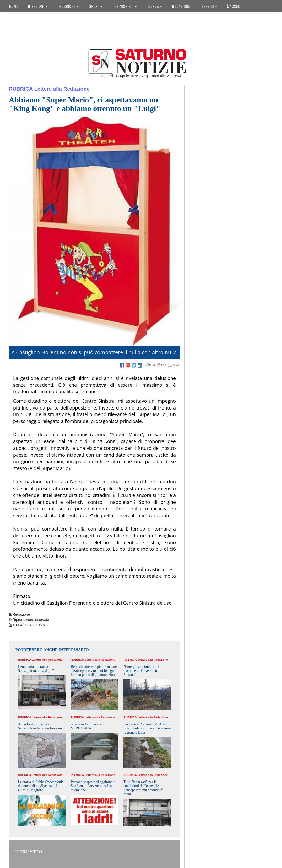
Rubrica (21, 89)
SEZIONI (37, 6)
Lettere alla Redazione (62, 89)
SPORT (96, 6)
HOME (14, 6)
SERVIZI (209, 6)
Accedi (234, 6)
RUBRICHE (69, 6)
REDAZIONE (181, 6)
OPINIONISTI (125, 6)
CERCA (155, 6)
